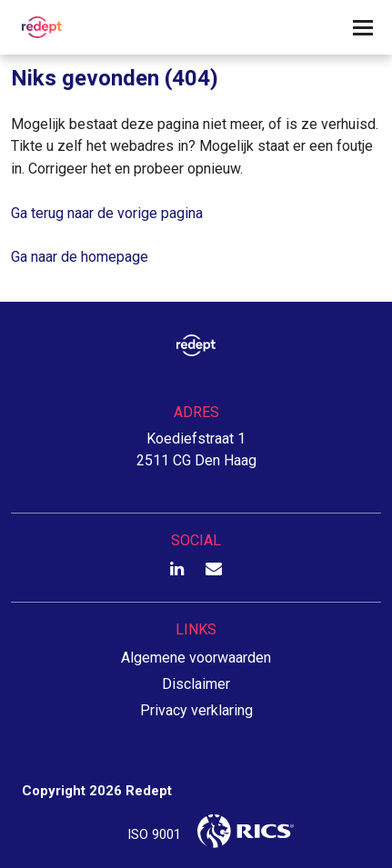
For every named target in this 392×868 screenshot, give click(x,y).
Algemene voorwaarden (196, 658)
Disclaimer (196, 684)
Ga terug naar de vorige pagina (107, 213)
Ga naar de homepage (80, 257)
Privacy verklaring (196, 710)
